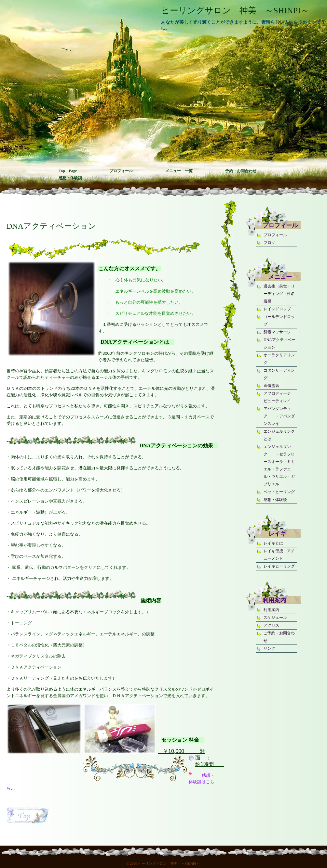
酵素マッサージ (277, 332)
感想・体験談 (70, 178)
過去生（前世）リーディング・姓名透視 (279, 294)
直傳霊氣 (271, 386)
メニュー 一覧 (179, 171)
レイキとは (273, 543)
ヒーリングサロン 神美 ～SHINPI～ (235, 11)
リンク (269, 648)
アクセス (271, 625)
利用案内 (271, 610)
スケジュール (275, 618)
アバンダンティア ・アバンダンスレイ (279, 416)
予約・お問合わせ (241, 171)
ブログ (269, 243)
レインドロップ (277, 309)
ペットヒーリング (279, 492)
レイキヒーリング (279, 566)
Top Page (68, 171)
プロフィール (121, 171)
